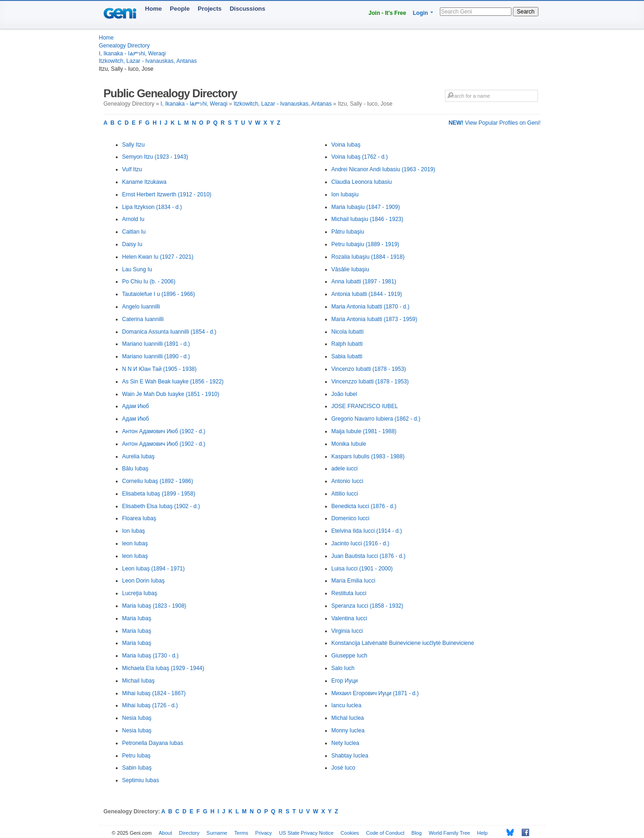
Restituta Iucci (349, 593)
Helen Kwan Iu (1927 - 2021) (158, 257)
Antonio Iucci (348, 481)
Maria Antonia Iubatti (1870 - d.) (371, 307)
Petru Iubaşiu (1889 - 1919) (365, 244)
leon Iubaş (135, 543)
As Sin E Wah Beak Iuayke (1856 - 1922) (173, 382)
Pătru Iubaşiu (348, 232)
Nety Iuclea (345, 743)
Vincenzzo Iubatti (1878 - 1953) (370, 382)
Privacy (264, 833)
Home (153, 9)
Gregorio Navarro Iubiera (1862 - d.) (376, 419)
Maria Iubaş (137, 618)
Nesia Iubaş (137, 718)
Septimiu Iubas (141, 780)
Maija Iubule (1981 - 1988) (364, 431)
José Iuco (343, 768)
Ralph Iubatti (347, 344)
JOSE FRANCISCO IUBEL (365, 406)
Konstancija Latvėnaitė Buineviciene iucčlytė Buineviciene (403, 643)
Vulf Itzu (132, 169)
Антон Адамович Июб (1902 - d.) (164, 431)
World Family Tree (449, 833)
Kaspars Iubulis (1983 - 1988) (368, 456)
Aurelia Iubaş (139, 456)
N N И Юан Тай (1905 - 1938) (159, 369)
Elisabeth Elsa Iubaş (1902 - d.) (161, 506)
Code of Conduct (385, 833)
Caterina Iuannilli (143, 319)
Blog (417, 833)
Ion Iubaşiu (345, 194)
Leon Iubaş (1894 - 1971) (154, 569)
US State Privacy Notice (306, 833)
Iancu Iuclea (347, 705)
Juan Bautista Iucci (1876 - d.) (368, 556)
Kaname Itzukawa (144, 182)
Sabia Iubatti (347, 356)
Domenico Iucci (351, 518)
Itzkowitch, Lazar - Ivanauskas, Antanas (148, 61)
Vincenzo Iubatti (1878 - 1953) (369, 369)
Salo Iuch (343, 668)
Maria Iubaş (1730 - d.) (150, 656)
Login (421, 13)
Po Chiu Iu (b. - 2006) (149, 282)
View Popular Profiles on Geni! (495, 123)
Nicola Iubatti (348, 332)
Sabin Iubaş (137, 768)
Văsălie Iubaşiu (350, 269)
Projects (209, 9)
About (165, 833)
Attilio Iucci (345, 494)
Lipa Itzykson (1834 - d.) (152, 207)
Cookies (350, 833)
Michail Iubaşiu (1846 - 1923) (368, 219)
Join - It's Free (388, 13)
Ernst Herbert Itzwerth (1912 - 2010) (167, 194)
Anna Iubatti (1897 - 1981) (364, 282)
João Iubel (344, 394)
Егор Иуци (345, 681)
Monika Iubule (349, 444)
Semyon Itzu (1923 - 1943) (155, 157)
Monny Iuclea (348, 731)
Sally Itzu (134, 145)
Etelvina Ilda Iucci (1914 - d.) (367, 531)
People (180, 9)
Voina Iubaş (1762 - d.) (360, 157)
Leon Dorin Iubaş (143, 581)
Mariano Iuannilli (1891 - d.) (156, 344)
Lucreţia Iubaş (140, 593)
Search (525, 12)
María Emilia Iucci (354, 581)
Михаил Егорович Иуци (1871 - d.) (375, 693)
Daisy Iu (132, 244)
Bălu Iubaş (136, 469)
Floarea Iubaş (139, 518)
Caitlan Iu (134, 232)
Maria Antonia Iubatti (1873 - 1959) (375, 319)
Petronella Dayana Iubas (153, 743)
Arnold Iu (133, 219)
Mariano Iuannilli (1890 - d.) (156, 356)
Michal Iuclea (348, 718)
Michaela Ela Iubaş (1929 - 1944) (163, 668)
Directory (189, 833)
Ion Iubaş (134, 531)
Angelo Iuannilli (141, 307)
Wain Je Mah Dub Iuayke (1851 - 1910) (171, 394)
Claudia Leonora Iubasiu (362, 182)
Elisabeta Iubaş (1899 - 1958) (159, 494)
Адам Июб (136, 406)
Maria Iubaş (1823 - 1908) (154, 606)
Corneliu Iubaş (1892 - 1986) (158, 481)
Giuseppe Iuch (349, 656)
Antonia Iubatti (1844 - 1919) (367, 294)
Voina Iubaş (346, 145)
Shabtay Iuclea (350, 756)
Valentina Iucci (349, 618)
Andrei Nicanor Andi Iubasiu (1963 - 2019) (383, 169)
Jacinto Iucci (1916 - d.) (361, 543)
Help (482, 833)
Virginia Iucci (347, 631)
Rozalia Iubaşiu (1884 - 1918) (368, 257)
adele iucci (345, 469)
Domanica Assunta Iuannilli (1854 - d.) (169, 332)
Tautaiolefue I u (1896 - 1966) (159, 294)
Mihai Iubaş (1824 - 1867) (154, 693)
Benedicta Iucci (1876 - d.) (364, 506)
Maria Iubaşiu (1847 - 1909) (366, 207)
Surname (217, 833)
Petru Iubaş (136, 756)
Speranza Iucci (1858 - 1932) (368, 606)
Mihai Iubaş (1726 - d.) (150, 705)
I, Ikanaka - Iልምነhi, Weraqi (133, 54)
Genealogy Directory (124, 46)
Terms (241, 833)
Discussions (248, 9)
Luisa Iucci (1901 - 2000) (362, 569)
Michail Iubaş (139, 681)
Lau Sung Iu (137, 269)
